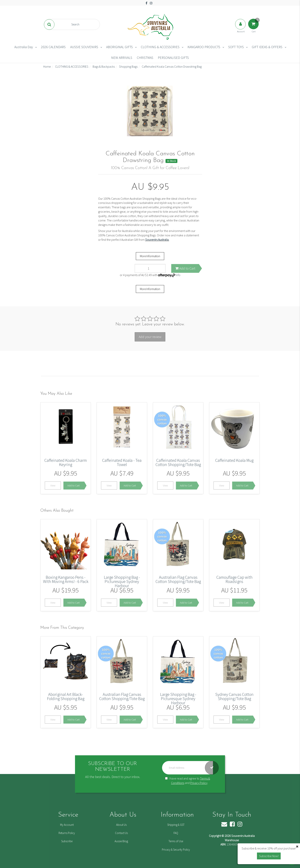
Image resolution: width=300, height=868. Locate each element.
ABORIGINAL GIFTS (119, 47)
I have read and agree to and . (188, 781)
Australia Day (24, 47)
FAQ (176, 833)
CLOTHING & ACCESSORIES (160, 47)
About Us (121, 825)
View (53, 485)
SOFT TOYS (236, 47)
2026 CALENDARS (53, 47)
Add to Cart (185, 268)
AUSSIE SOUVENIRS (84, 47)
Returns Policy (67, 833)
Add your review (150, 337)
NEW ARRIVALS (122, 58)
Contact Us (121, 833)
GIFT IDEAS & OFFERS (267, 47)
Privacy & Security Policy (176, 850)
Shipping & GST (176, 825)
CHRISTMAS (145, 58)
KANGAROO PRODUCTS (204, 47)
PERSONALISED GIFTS (173, 58)
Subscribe (67, 841)
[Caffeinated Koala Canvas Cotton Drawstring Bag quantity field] (150, 268)
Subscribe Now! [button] (269, 856)
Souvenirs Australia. (157, 240)
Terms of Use (176, 841)
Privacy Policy (199, 783)
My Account (67, 825)
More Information (150, 256)
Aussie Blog (121, 841)
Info (178, 275)
